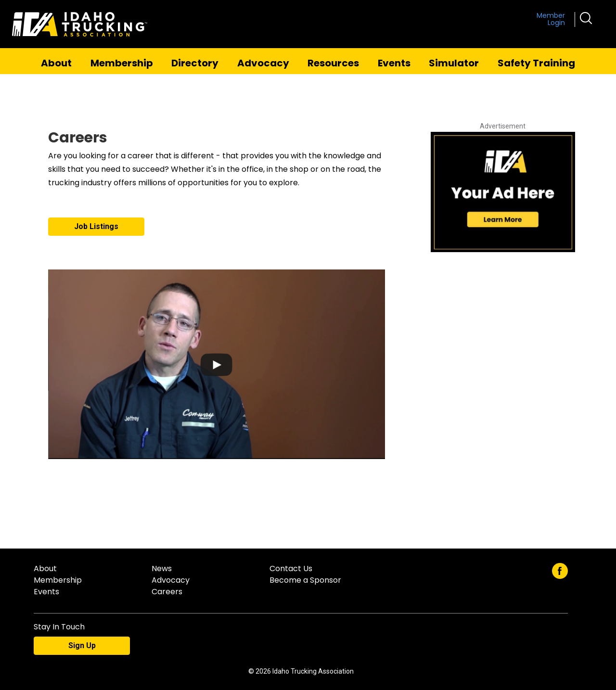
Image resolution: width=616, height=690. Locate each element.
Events (394, 63)
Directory (195, 63)
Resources (333, 63)
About (56, 63)
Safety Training (536, 63)
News (162, 569)
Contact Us (291, 569)
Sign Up (82, 645)
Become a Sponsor (305, 580)
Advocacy (263, 63)
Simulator (454, 63)
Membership (122, 63)
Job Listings (96, 226)
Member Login (551, 19)
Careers (167, 592)
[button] (586, 17)
